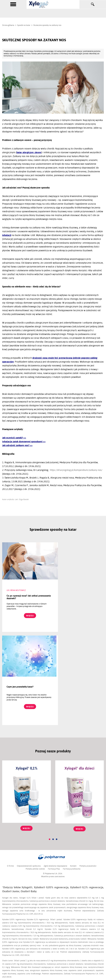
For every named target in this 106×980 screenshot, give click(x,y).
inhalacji (7, 235)
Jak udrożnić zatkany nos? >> (17, 445)
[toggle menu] (13, 4)
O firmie (10, 773)
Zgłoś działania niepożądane (55, 773)
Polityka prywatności (88, 773)
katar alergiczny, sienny (29, 152)
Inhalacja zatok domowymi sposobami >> (24, 442)
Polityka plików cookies (35, 776)
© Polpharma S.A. (51, 780)
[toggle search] (93, 4)
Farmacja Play (54, 776)
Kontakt (73, 773)
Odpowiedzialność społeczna (28, 773)
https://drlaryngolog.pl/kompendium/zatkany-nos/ (76, 470)
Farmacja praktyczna (72, 776)
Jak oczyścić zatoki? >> (14, 438)
